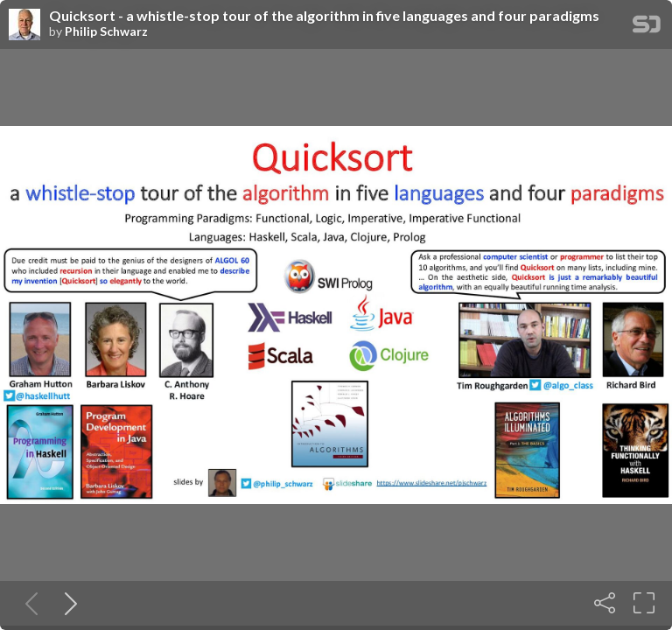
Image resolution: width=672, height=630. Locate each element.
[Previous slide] (28, 603)
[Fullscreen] (644, 603)
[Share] (605, 603)
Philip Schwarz (106, 31)
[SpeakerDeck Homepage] (647, 28)
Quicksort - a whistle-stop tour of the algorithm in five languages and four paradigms (324, 16)
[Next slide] (67, 603)
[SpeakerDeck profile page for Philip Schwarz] (24, 25)
